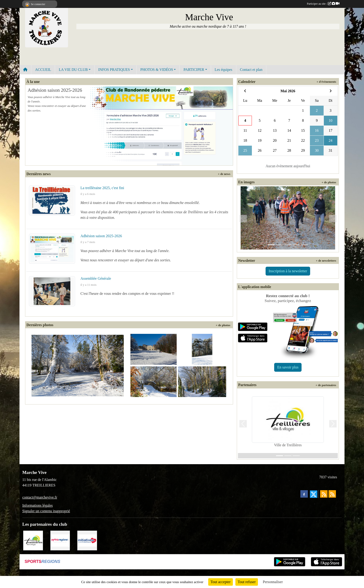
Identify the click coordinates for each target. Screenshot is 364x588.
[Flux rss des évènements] (332, 494)
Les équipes (224, 70)
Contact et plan (251, 70)
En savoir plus (288, 367)
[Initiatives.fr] (87, 540)
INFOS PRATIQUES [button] (114, 70)
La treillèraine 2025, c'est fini (102, 188)
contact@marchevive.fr (40, 497)
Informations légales (37, 505)
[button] (243, 219)
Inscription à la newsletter (288, 271)
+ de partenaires (326, 385)
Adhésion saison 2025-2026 (55, 90)
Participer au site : (323, 4)
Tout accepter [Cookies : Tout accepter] (221, 582)
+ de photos (223, 325)
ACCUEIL (43, 70)
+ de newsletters (326, 261)
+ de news (224, 174)
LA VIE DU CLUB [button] (73, 70)
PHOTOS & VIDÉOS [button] (157, 70)
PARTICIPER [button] (194, 70)
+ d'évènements (326, 82)
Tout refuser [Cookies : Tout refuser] (247, 582)
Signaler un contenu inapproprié (46, 511)
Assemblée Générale (96, 278)
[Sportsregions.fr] (60, 540)
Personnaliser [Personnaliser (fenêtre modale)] (273, 582)
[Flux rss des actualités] (324, 494)
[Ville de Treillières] (33, 540)
